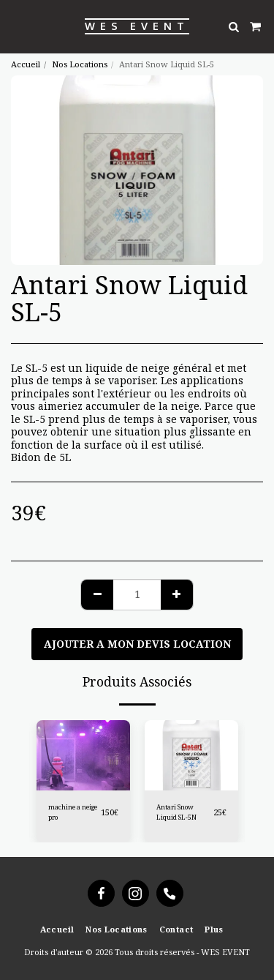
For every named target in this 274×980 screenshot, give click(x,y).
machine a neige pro (73, 812)
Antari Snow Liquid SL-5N (176, 812)
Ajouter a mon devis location (137, 644)
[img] (191, 755)
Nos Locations (80, 64)
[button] (16, 26)
